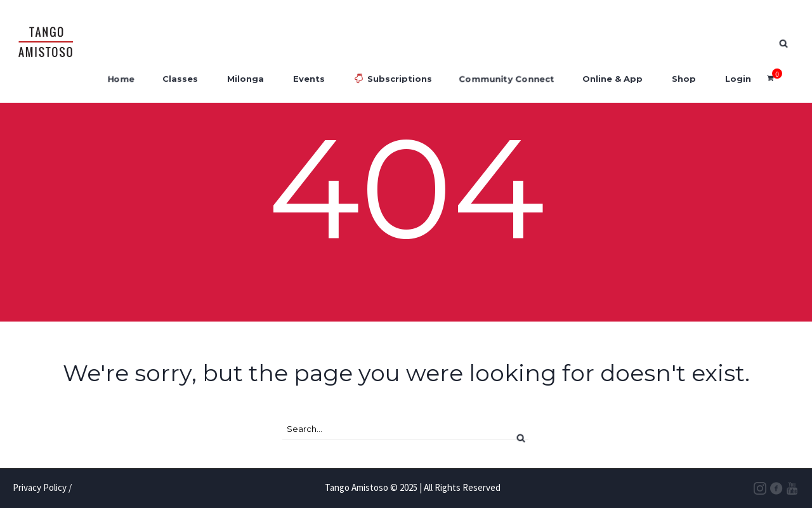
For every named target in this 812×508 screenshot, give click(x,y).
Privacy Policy (40, 487)
